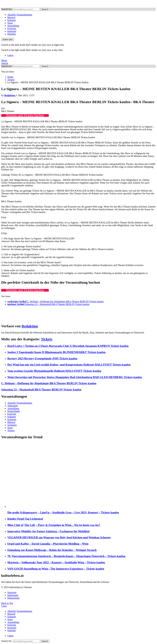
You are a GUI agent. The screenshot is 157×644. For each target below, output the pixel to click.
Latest (10, 55)
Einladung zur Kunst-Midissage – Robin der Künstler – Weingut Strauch (52, 550)
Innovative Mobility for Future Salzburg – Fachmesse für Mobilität (48, 531)
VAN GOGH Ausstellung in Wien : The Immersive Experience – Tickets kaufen (56, 569)
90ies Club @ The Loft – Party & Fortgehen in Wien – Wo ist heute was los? (54, 525)
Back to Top (7, 603)
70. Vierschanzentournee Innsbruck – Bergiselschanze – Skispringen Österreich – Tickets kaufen (66, 556)
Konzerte (12, 31)
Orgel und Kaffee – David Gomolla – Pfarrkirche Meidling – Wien (48, 544)
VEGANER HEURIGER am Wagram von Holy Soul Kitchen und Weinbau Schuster (59, 537)
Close (4, 606)
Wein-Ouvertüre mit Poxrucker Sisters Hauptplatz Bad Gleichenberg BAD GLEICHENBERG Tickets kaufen (75, 377)
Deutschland (13, 411)
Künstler (12, 34)
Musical (11, 17)
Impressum (13, 595)
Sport (10, 23)
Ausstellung (13, 26)
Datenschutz (13, 598)
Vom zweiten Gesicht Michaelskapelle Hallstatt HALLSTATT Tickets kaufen (54, 371)
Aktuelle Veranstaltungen (20, 15)
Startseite (12, 592)
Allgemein (13, 406)
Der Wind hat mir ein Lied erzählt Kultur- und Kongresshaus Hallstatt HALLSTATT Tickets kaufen (69, 365)
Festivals (12, 28)
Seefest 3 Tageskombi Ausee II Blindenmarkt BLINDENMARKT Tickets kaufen (56, 352)
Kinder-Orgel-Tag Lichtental (25, 519)
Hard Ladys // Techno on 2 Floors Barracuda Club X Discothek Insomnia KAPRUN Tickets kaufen (68, 346)
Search (45, 9)
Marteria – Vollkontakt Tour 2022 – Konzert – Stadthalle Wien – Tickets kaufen (56, 562)
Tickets (47, 339)
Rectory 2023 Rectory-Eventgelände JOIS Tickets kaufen (42, 358)
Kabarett (12, 20)
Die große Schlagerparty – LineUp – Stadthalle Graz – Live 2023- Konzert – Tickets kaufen (63, 512)
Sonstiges (12, 425)
